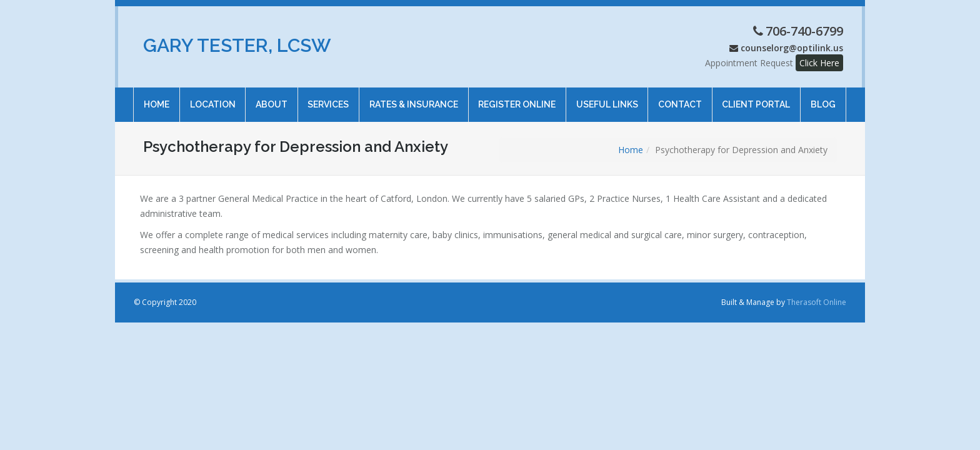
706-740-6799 (804, 31)
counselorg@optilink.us (792, 48)
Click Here (819, 63)
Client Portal (756, 98)
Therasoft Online (817, 302)
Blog (823, 98)
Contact (680, 98)
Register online (517, 98)
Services (328, 98)
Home (157, 98)
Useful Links (607, 98)
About (272, 98)
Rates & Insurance (414, 98)
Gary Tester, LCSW (237, 45)
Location (212, 98)
